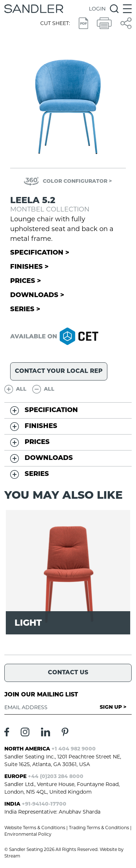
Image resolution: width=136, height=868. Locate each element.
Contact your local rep (59, 371)
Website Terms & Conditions (35, 828)
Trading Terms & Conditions (99, 828)
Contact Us (68, 673)
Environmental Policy (28, 834)
